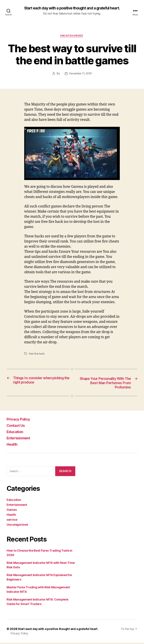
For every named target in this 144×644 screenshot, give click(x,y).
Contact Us (17, 427)
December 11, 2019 (80, 74)
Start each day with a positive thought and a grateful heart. (72, 8)
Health (13, 446)
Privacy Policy (19, 420)
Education (16, 433)
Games (12, 511)
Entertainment (20, 439)
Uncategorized (72, 36)
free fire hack (37, 354)
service (12, 521)
